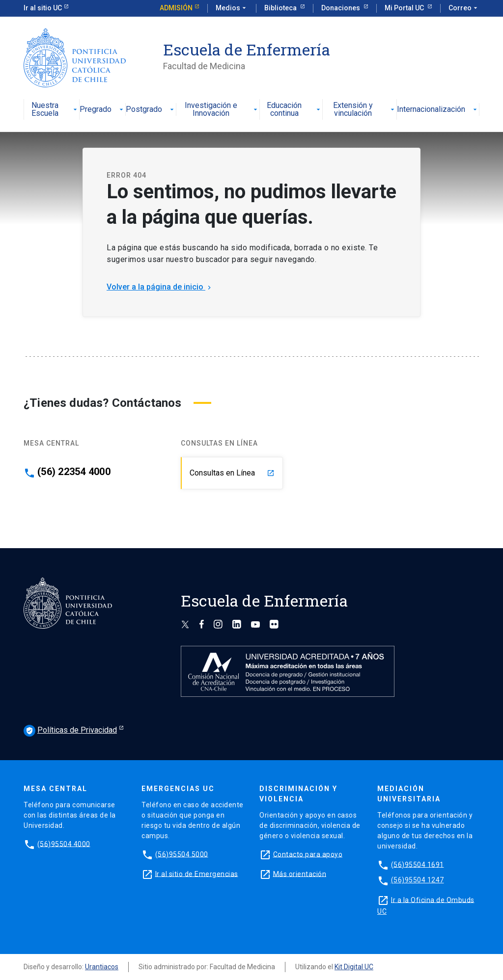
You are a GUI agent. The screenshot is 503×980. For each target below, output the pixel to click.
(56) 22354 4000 (74, 472)
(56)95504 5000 (182, 854)
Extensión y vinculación (365, 110)
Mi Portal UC (405, 8)
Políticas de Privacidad (70, 731)
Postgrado (151, 110)
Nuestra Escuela (56, 110)
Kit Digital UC (354, 967)
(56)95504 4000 (64, 844)
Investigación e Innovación (222, 110)
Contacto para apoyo (308, 854)
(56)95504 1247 (418, 880)
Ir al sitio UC (43, 8)
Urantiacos (102, 967)
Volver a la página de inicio (160, 287)
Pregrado (102, 110)
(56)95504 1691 (418, 864)
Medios (232, 8)
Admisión (176, 8)
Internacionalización (438, 110)
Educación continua (294, 110)
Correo (464, 8)
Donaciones (341, 8)
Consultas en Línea (232, 473)
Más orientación (300, 874)
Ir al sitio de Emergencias (197, 874)
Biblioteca (281, 8)
